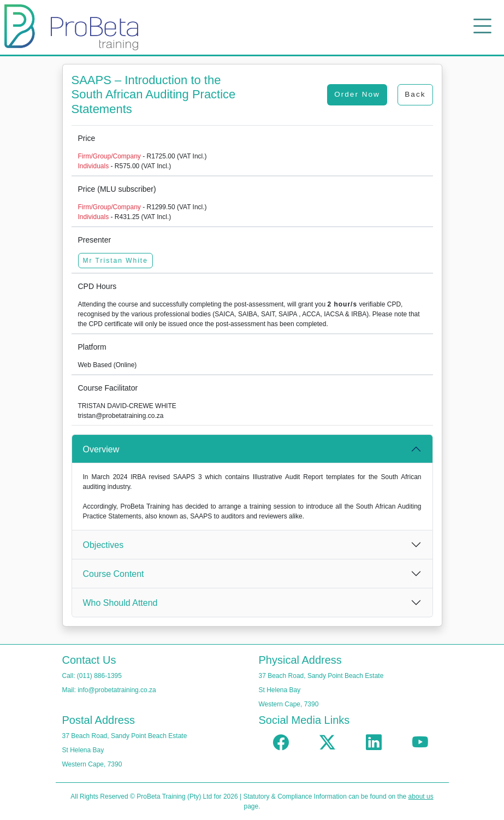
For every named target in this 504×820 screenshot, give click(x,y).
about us (421, 797)
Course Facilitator (108, 388)
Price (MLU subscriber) (117, 189)
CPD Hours (97, 286)
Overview (101, 449)
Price (87, 138)
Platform (92, 347)
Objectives (103, 545)
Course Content (114, 574)
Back (415, 94)
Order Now (357, 94)
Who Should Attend (120, 603)
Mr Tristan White (115, 261)
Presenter (95, 240)
